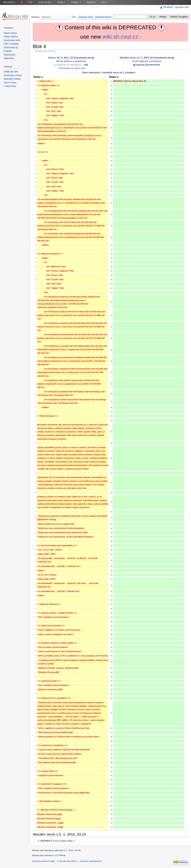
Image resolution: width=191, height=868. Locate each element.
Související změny (13, 75)
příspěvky (80, 61)
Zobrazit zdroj (86, 17)
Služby (61, 2)
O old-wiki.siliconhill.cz (67, 861)
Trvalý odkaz (10, 86)
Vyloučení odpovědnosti (91, 861)
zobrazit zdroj (85, 58)
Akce (104, 2)
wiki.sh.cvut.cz (120, 37)
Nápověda (9, 58)
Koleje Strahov (45, 2)
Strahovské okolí (12, 40)
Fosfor (135, 61)
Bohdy (60, 61)
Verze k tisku (10, 83)
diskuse (69, 61)
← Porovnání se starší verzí (71, 68)
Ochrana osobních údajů (43, 861)
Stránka (35, 17)
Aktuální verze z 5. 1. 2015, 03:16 (138, 58)
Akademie (91, 2)
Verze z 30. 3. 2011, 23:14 (62, 58)
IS (22, 2)
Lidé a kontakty (11, 44)
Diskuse (46, 17)
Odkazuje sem (11, 72)
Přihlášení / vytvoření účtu (176, 7)
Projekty (76, 2)
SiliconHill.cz (9, 2)
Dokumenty (9, 55)
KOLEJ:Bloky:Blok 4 (64, 841)
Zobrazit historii (103, 17)
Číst (74, 17)
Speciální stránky (12, 79)
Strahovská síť (11, 48)
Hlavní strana (10, 33)
